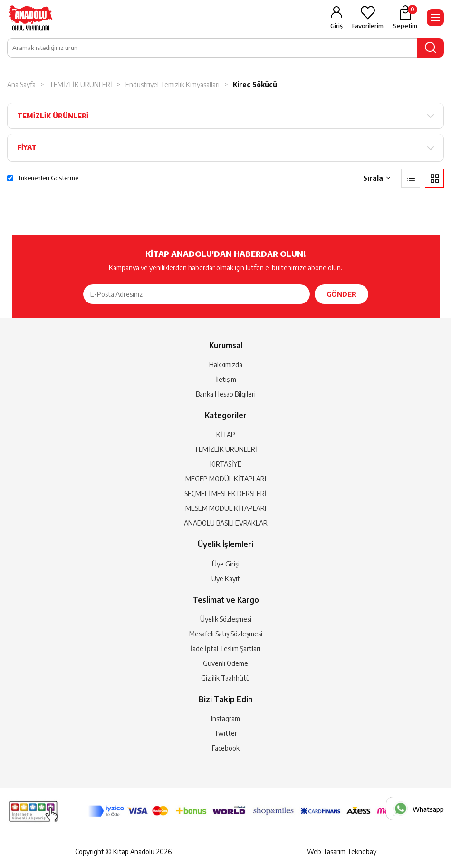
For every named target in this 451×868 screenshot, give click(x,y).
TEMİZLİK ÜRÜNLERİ (81, 84)
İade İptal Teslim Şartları (225, 649)
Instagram (225, 718)
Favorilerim (368, 26)
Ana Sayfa (21, 84)
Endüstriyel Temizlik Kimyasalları (173, 84)
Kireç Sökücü (255, 84)
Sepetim (405, 17)
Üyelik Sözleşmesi (226, 619)
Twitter (225, 733)
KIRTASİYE (226, 464)
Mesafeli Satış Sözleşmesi (226, 634)
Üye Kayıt (226, 579)
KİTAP (226, 434)
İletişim (226, 379)
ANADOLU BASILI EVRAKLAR (226, 523)
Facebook (226, 748)
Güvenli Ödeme (225, 663)
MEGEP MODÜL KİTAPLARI (226, 479)
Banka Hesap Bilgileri (226, 394)
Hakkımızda (226, 365)
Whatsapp (428, 809)
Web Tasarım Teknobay (342, 852)
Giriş (336, 26)
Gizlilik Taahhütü (225, 678)
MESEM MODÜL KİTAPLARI (226, 508)
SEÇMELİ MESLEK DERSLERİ (225, 493)
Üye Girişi (226, 564)
